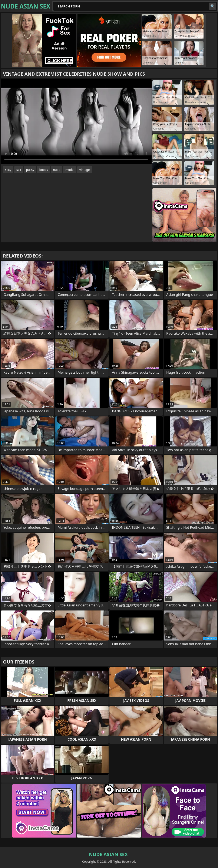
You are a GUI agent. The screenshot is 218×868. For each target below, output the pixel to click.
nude (57, 170)
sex (19, 170)
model (70, 170)
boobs (44, 170)
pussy (30, 170)
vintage (85, 170)
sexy (8, 170)
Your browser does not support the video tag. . (76, 122)
